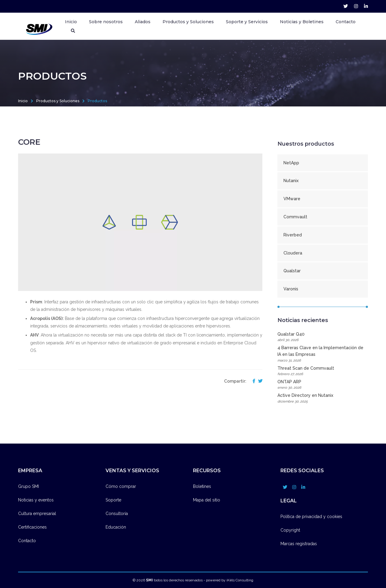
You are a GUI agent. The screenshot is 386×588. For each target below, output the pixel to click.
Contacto (346, 22)
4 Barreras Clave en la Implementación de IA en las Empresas (323, 354)
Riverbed (293, 235)
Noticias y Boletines (302, 22)
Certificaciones (32, 527)
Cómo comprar (121, 486)
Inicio (71, 22)
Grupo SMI (28, 486)
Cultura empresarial (37, 514)
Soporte (113, 500)
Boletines (202, 486)
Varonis (291, 289)
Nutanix (291, 181)
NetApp (291, 163)
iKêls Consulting (240, 580)
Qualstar (292, 271)
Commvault (295, 217)
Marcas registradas (299, 544)
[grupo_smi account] (346, 6)
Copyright (290, 530)
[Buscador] (73, 31)
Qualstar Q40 (323, 337)
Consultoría (117, 514)
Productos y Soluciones (58, 101)
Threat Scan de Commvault (323, 371)
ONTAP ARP (323, 385)
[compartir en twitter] (259, 381)
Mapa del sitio (207, 500)
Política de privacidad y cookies (311, 517)
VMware (292, 199)
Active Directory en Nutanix (323, 398)
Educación (116, 527)
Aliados (143, 22)
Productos (97, 101)
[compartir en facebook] (252, 381)
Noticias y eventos (36, 500)
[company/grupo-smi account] (366, 6)
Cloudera (293, 253)
